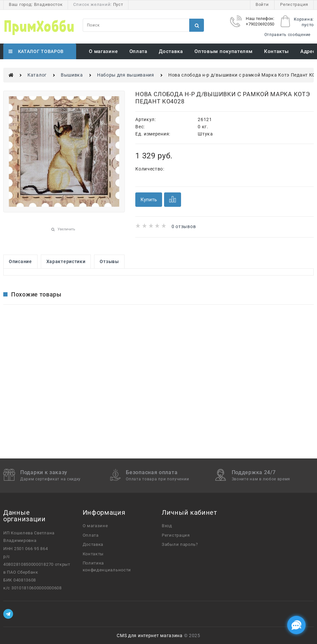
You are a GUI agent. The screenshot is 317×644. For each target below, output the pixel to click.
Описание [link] (20, 261)
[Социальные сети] (296, 625)
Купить (149, 200)
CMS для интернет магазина (150, 635)
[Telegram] (8, 614)
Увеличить (66, 229)
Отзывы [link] (109, 261)
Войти (262, 4)
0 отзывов (184, 226)
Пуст (118, 4)
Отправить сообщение (287, 35)
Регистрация (294, 4)
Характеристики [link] (66, 261)
